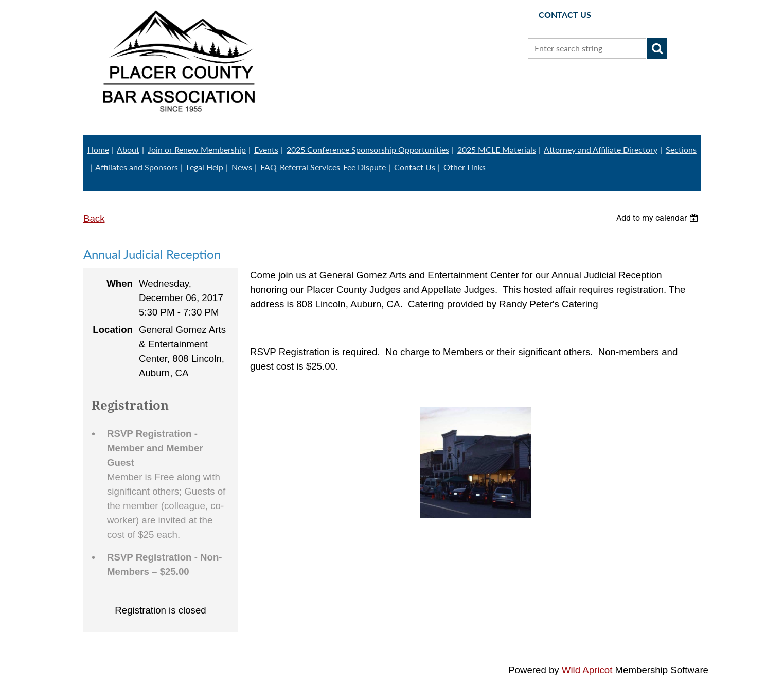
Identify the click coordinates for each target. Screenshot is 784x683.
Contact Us (415, 167)
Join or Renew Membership (197, 150)
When (120, 283)
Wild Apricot (587, 670)
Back (94, 218)
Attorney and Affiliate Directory (601, 150)
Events (266, 150)
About (128, 150)
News (242, 167)
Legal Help (205, 167)
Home (98, 150)
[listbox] (658, 218)
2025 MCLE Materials (497, 150)
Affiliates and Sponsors (137, 167)
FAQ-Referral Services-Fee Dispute (323, 167)
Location (113, 330)
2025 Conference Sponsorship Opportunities (368, 150)
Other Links (465, 167)
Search (657, 48)
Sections (681, 150)
